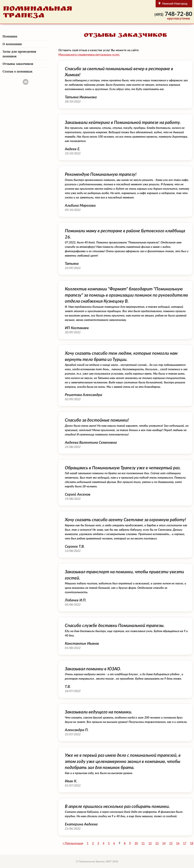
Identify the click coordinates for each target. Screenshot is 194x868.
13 (157, 843)
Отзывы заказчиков (18, 64)
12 (150, 843)
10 (136, 843)
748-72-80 (173, 14)
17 (185, 843)
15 (171, 843)
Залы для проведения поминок (19, 54)
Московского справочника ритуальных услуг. (89, 55)
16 (178, 843)
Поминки (10, 36)
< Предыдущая (73, 843)
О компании (12, 44)
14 (164, 843)
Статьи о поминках (18, 71)
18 (192, 843)
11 (143, 843)
